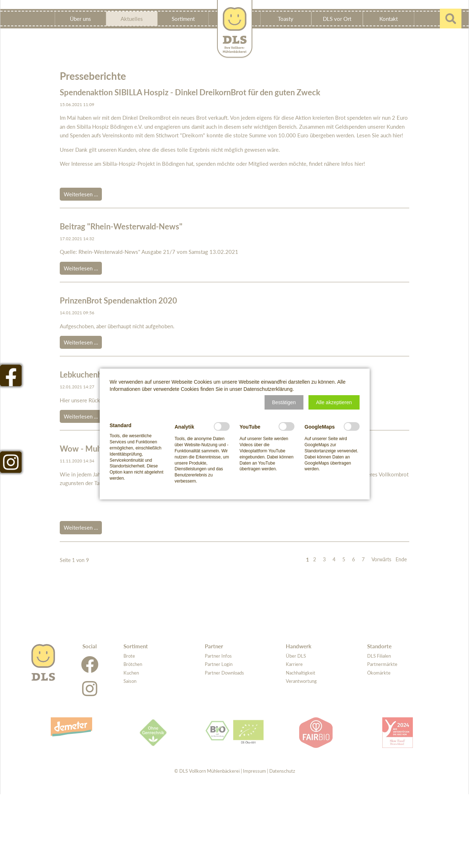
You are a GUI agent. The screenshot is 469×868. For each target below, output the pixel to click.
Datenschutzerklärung (268, 389)
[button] (284, 402)
